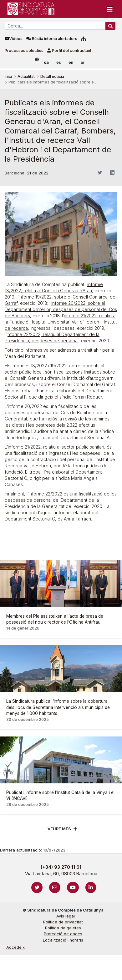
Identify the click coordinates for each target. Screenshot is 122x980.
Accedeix (15, 947)
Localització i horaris (63, 940)
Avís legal (66, 916)
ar (83, 62)
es (59, 62)
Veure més (59, 829)
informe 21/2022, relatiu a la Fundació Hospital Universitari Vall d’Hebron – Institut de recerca (61, 322)
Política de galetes (63, 928)
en (71, 62)
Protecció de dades (63, 934)
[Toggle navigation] (110, 9)
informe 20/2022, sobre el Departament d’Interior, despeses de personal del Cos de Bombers (61, 309)
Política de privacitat (63, 922)
